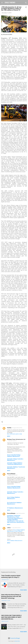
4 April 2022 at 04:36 (20, 513)
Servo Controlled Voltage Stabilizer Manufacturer (14, 456)
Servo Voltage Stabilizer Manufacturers (14, 498)
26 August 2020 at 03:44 (17, 428)
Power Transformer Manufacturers (15, 518)
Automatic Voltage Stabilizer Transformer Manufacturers (15, 464)
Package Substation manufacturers (12, 520)
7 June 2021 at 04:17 (12, 441)
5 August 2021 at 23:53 (13, 475)
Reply (9, 436)
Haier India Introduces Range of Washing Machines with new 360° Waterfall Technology (11, 596)
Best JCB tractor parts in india (15, 434)
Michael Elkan (17, 641)
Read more (24, 590)
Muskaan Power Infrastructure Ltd (16, 439)
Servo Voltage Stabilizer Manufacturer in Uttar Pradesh (16, 531)
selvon (9, 528)
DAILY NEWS (10, 3)
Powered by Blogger (14, 638)
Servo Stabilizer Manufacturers (15, 541)
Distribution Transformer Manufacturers (14, 516)
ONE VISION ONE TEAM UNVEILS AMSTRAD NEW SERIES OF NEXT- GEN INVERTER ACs (11, 617)
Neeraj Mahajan (11, 474)
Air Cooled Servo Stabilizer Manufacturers (14, 503)
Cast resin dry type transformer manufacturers (16, 522)
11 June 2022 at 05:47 (16, 528)
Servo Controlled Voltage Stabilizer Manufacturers (14, 487)
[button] (26, 7)
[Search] (26, 3)
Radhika (9, 428)
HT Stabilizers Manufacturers (15, 508)
